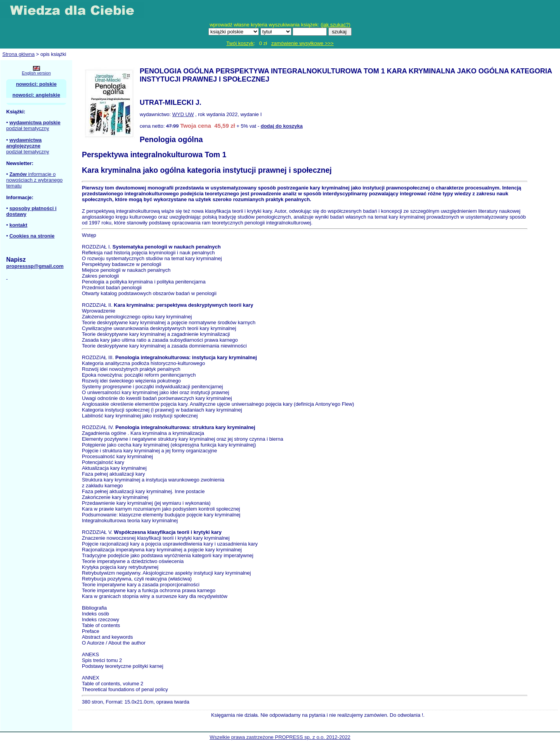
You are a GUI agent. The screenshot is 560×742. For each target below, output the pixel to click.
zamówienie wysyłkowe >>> (303, 43)
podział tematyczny (28, 128)
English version (36, 73)
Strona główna (18, 54)
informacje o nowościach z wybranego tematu (34, 180)
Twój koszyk (240, 43)
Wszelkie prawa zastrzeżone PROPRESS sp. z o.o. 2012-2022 (280, 737)
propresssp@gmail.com (35, 266)
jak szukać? (336, 25)
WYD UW (183, 114)
